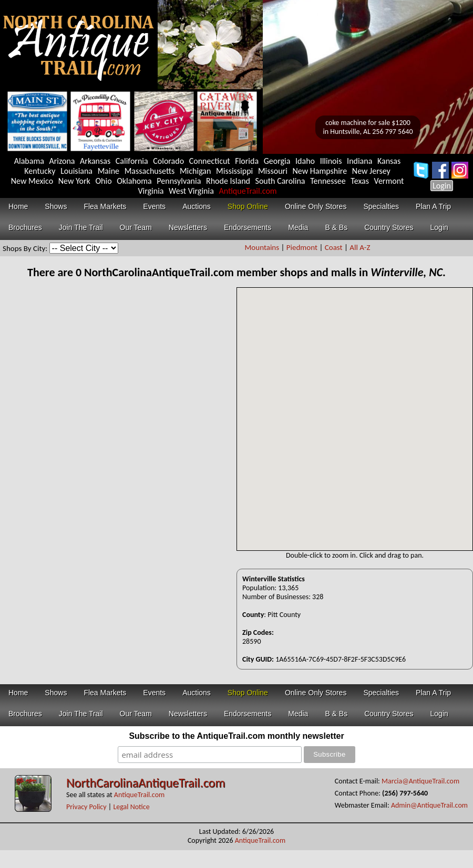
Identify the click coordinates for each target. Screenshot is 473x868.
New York (74, 181)
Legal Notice (131, 807)
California (132, 161)
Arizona (62, 161)
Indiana (359, 161)
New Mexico (32, 181)
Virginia (151, 191)
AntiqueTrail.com (248, 191)
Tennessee (328, 181)
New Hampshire (320, 171)
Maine (109, 171)
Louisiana (76, 171)
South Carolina (280, 181)
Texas (360, 181)
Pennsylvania (179, 181)
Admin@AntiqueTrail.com (429, 805)
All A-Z (360, 247)
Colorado (168, 161)
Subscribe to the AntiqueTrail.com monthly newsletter (236, 736)
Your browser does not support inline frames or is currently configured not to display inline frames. (355, 419)
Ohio (104, 181)
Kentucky (40, 171)
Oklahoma (134, 181)
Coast (334, 247)
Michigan (196, 171)
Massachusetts (150, 171)
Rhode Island (228, 181)
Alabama (29, 161)
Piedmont (302, 247)
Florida (247, 161)
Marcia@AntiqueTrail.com (420, 781)
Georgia (277, 161)
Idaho (305, 161)
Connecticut (210, 161)
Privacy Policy (86, 807)
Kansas (389, 161)
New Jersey (371, 171)
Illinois (331, 161)
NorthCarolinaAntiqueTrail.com (146, 783)
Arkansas (95, 161)
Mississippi (234, 171)
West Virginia (191, 191)
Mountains (263, 247)
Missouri (273, 171)
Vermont (389, 181)
